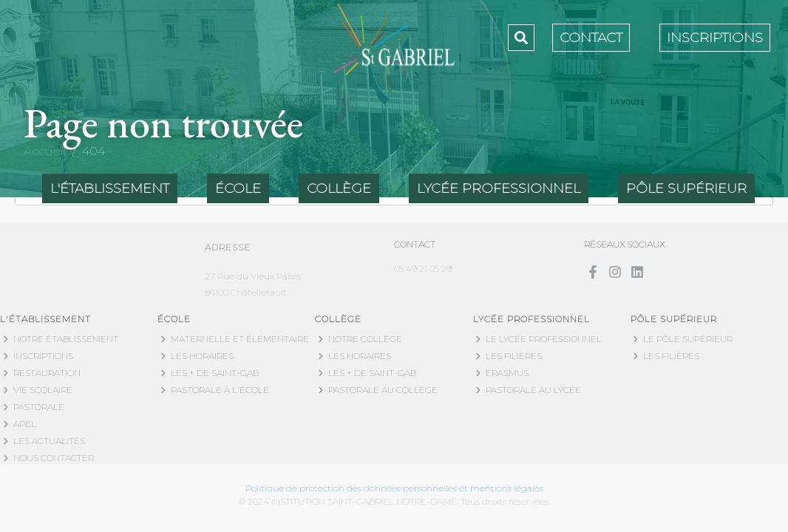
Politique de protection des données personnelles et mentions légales (394, 488)
